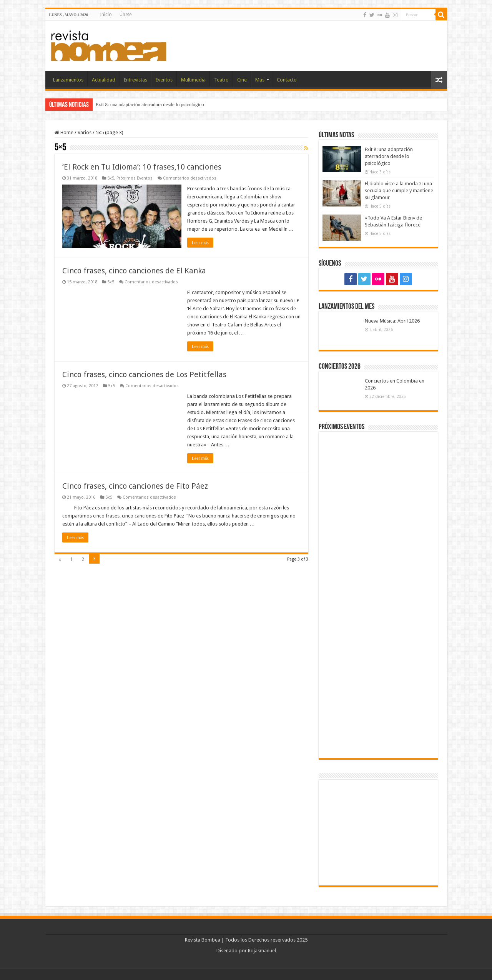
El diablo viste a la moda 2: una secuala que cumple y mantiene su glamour (399, 191)
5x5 (111, 178)
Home (64, 132)
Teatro (221, 80)
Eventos (164, 80)
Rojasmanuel (262, 951)
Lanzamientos (68, 80)
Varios (85, 132)
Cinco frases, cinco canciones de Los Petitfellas (144, 374)
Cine (242, 80)
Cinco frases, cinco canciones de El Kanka (134, 271)
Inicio (106, 15)
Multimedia (193, 80)
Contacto (287, 80)
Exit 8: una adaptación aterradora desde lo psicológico (150, 104)
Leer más (200, 243)
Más (260, 80)
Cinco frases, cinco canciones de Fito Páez (135, 478)
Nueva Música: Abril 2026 (392, 321)
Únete (125, 15)
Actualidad (104, 80)
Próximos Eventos (135, 178)
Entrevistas (135, 80)
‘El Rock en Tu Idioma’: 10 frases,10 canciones (142, 167)
